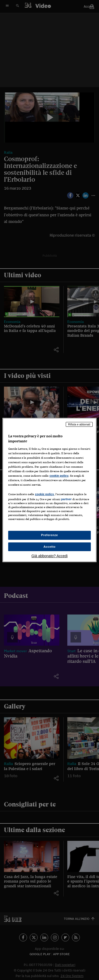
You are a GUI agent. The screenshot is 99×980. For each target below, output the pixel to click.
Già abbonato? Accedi (49, 556)
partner (66, 499)
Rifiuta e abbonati (79, 424)
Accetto (50, 547)
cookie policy (59, 476)
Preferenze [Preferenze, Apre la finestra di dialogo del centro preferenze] (50, 535)
